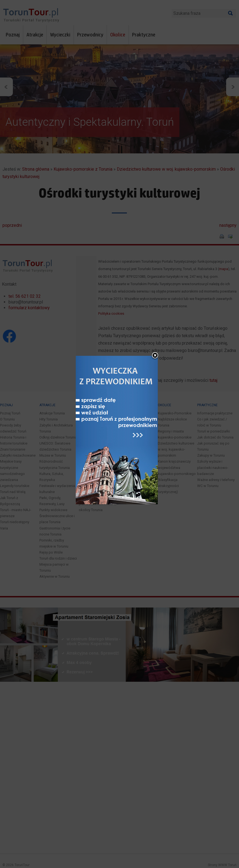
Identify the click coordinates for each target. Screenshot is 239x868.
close (155, 334)
